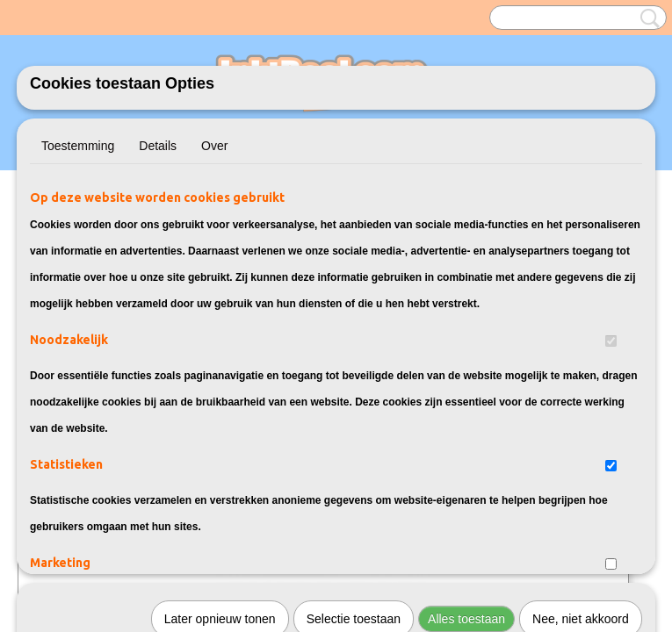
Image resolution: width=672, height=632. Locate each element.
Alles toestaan (466, 378)
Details (158, 146)
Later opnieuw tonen (220, 378)
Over (214, 146)
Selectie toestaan (354, 378)
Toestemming (78, 146)
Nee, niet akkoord (581, 378)
